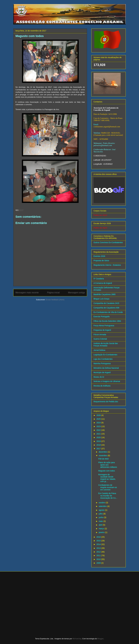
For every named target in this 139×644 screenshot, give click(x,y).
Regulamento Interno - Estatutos (107, 265)
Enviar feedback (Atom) (55, 300)
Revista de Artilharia (102, 386)
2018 (99, 445)
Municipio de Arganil (102, 372)
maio (101, 521)
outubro (102, 503)
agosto (102, 510)
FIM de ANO (104, 459)
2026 (99, 415)
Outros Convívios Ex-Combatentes (108, 242)
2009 (99, 563)
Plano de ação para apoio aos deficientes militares (108, 465)
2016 (99, 537)
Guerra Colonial (100, 339)
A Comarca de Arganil (103, 283)
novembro (103, 456)
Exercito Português (102, 317)
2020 (99, 437)
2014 (99, 544)
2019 (99, 441)
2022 (99, 430)
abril (101, 525)
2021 (99, 434)
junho (101, 517)
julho (101, 514)
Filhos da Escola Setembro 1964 (107, 321)
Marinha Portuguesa (102, 363)
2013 (99, 548)
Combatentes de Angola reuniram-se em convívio (108, 487)
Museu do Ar (99, 377)
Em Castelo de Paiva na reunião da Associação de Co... (108, 496)
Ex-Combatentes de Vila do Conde (108, 312)
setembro (103, 506)
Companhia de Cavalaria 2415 (106, 303)
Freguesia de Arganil (102, 330)
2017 (99, 449)
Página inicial (53, 293)
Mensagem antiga (76, 293)
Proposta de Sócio (101, 261)
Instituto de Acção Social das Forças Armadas (106, 345)
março (102, 529)
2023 (99, 426)
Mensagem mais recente (27, 293)
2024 (99, 423)
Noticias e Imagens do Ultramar (107, 381)
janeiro (102, 532)
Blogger (100, 639)
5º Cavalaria (99, 279)
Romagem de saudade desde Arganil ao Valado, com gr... (107, 478)
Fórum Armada (100, 335)
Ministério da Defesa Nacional (106, 368)
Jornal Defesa (99, 350)
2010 (99, 559)
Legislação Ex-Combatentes (105, 355)
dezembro (103, 452)
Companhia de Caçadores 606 (106, 308)
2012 (99, 552)
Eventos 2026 (99, 256)
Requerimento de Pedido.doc (106, 402)
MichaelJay (77, 639)
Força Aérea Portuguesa (104, 326)
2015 (99, 541)
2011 (99, 555)
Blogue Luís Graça (101, 299)
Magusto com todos (107, 471)
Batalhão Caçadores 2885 (105, 294)
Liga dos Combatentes (103, 359)
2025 (99, 419)
